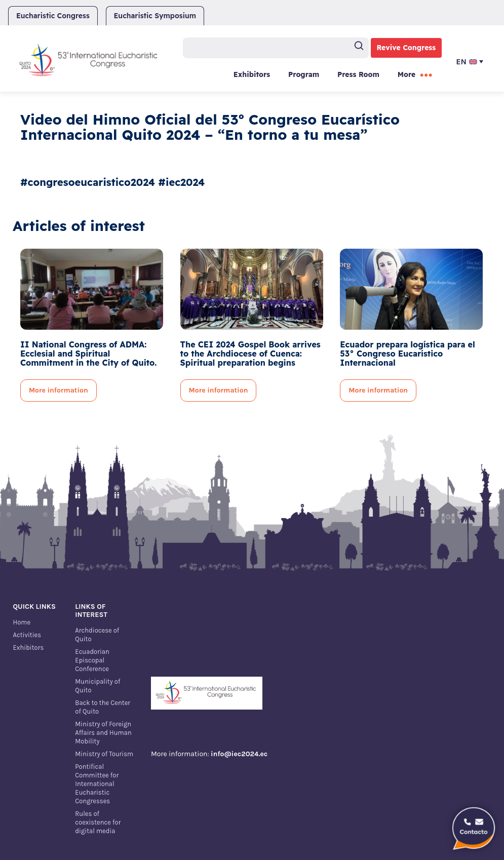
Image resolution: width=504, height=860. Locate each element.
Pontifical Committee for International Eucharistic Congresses (97, 784)
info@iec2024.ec (239, 754)
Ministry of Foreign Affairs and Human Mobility (103, 733)
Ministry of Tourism (104, 754)
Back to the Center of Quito (103, 707)
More (407, 74)
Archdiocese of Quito (97, 635)
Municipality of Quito (98, 686)
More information (59, 390)
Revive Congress (406, 48)
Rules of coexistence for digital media (98, 822)
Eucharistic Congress (53, 16)
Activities (27, 635)
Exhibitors (252, 74)
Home (22, 622)
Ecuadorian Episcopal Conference (92, 660)
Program (304, 74)
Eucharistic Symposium (155, 16)
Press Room (358, 74)
